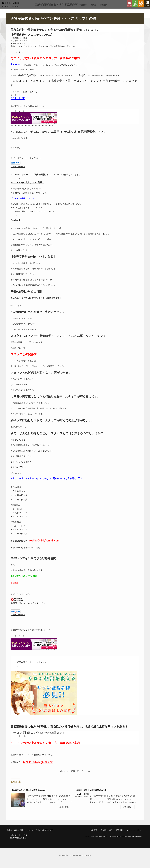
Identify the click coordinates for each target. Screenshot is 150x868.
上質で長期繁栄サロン (48, 10)
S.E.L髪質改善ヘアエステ (76, 10)
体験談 (94, 10)
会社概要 (147, 4)
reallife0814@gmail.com (38, 767)
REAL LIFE (18, 104)
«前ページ (64, 777)
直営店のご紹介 (107, 836)
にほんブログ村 (18, 172)
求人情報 (14, 589)
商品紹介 (104, 10)
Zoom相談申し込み (141, 4)
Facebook (15, 226)
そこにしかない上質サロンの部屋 (26, 188)
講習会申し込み (135, 4)
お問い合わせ (129, 4)
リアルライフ (16, 7)
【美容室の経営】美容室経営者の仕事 (90, 796)
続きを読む (64, 813)
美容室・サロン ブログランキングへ (28, 609)
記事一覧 (75, 777)
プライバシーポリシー (135, 836)
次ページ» (86, 777)
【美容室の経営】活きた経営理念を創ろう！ (30, 796)
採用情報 (119, 836)
